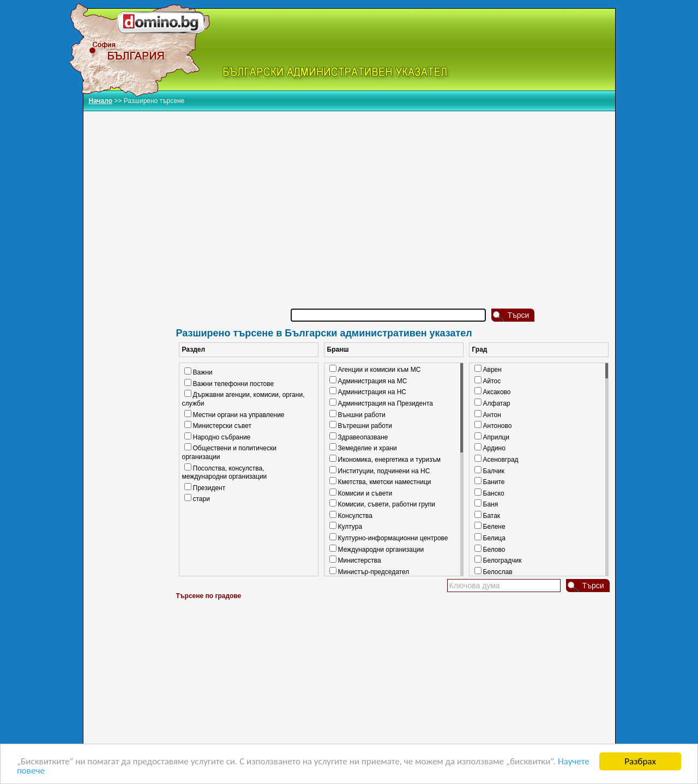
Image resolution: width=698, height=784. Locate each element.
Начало (101, 101)
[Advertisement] (394, 196)
